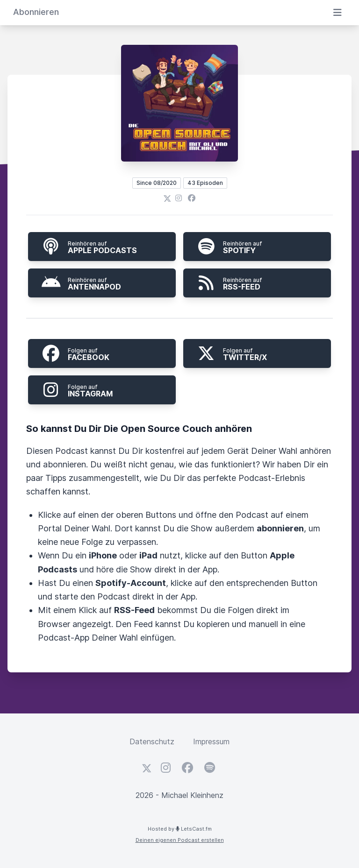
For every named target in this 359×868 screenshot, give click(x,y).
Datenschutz (152, 741)
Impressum (211, 741)
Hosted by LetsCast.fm (180, 829)
